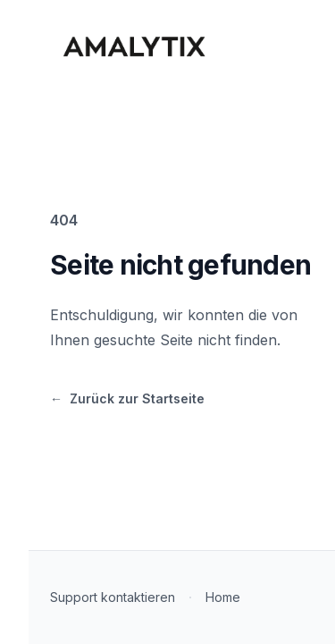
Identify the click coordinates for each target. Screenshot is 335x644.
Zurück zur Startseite (127, 399)
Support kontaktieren (113, 597)
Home (223, 597)
